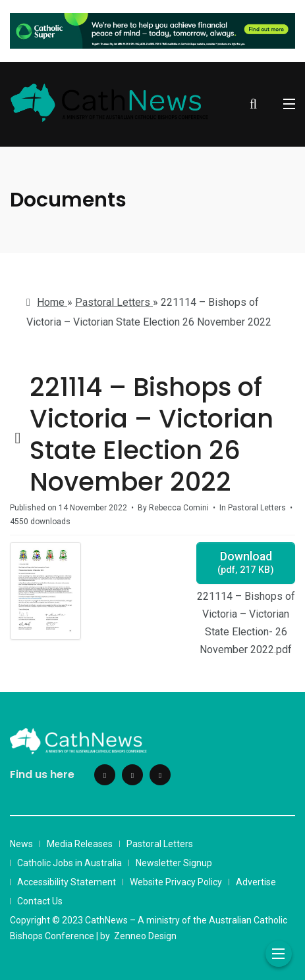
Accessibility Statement (67, 882)
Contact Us (40, 901)
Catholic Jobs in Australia (69, 863)
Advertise (256, 882)
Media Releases (80, 844)
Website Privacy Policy (176, 882)
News (21, 844)
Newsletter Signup (174, 863)
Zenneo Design (145, 936)
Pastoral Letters (160, 844)
